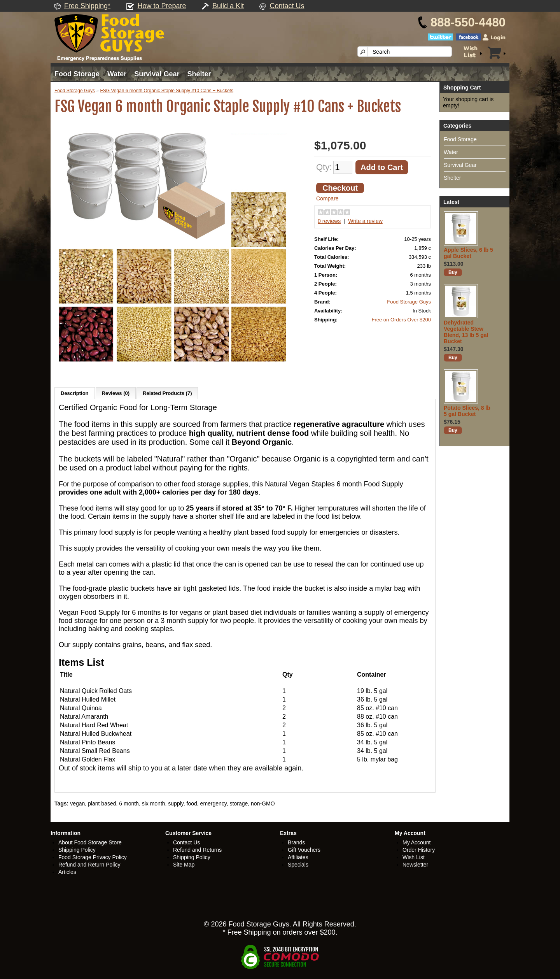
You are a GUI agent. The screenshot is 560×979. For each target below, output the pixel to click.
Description (75, 393)
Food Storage (77, 74)
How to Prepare (162, 6)
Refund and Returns (197, 850)
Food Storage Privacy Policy (93, 857)
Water (117, 74)
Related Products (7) (167, 393)
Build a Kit (228, 6)
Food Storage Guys (75, 91)
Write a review (365, 221)
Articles (67, 872)
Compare (327, 198)
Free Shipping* (87, 6)
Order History (419, 850)
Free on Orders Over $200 (401, 320)
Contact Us (287, 6)
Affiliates (298, 857)
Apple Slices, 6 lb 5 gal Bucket (468, 253)
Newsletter (415, 865)
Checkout (340, 188)
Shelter (199, 74)
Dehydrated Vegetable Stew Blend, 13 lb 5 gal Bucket (466, 332)
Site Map (184, 865)
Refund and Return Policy (89, 865)
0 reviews (329, 221)
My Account (416, 842)
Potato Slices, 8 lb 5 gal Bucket (467, 411)
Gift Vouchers (304, 850)
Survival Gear (157, 74)
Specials (298, 865)
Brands (296, 842)
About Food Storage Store (90, 842)
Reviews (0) (116, 393)
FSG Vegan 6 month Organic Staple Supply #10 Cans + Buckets (167, 91)
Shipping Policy (77, 850)
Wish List (414, 857)
